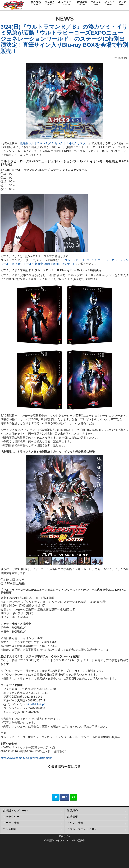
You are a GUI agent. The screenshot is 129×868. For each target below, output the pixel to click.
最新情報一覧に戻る (64, 767)
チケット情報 (11, 823)
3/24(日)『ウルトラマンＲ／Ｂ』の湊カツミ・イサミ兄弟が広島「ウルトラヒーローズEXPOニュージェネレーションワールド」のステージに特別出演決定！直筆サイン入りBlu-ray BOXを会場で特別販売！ (64, 39)
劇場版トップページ (15, 811)
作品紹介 (72, 811)
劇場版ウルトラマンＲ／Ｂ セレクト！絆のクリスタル (54, 143)
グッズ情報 (10, 829)
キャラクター (11, 817)
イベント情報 (75, 823)
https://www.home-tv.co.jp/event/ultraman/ (26, 758)
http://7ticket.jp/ (35, 704)
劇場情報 (72, 817)
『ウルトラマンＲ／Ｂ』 (82, 829)
